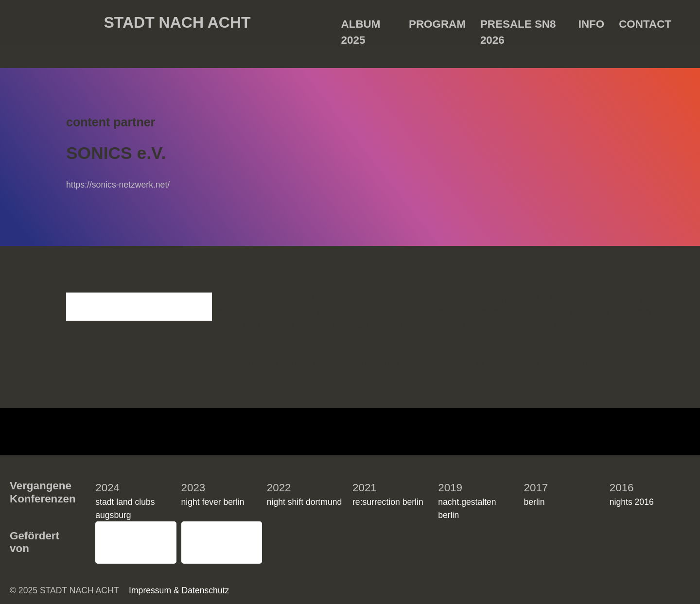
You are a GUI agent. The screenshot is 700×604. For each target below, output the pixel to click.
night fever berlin (213, 492)
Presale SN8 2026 (518, 26)
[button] (681, 481)
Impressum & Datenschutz (533, 587)
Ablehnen (560, 563)
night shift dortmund (305, 492)
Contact (645, 24)
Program (437, 24)
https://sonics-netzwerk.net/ (118, 185)
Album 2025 (361, 26)
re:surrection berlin (388, 492)
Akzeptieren (484, 563)
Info (591, 24)
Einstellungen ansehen (643, 563)
